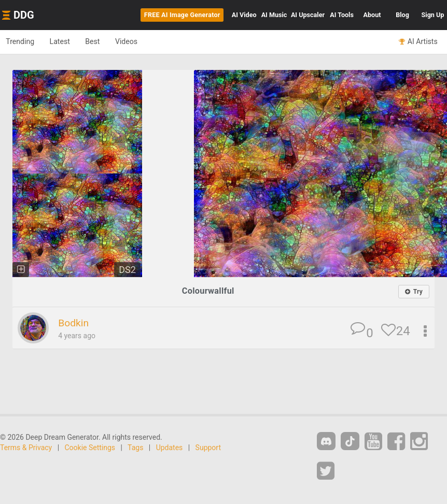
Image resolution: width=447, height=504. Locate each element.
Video (244, 15)
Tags (135, 448)
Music (274, 15)
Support (208, 448)
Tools (342, 15)
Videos (143, 41)
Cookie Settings (90, 448)
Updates (170, 448)
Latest (67, 41)
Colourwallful (208, 291)
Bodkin (75, 323)
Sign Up (433, 15)
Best (104, 41)
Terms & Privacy (26, 448)
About (372, 15)
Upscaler (308, 15)
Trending (23, 41)
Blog (402, 15)
